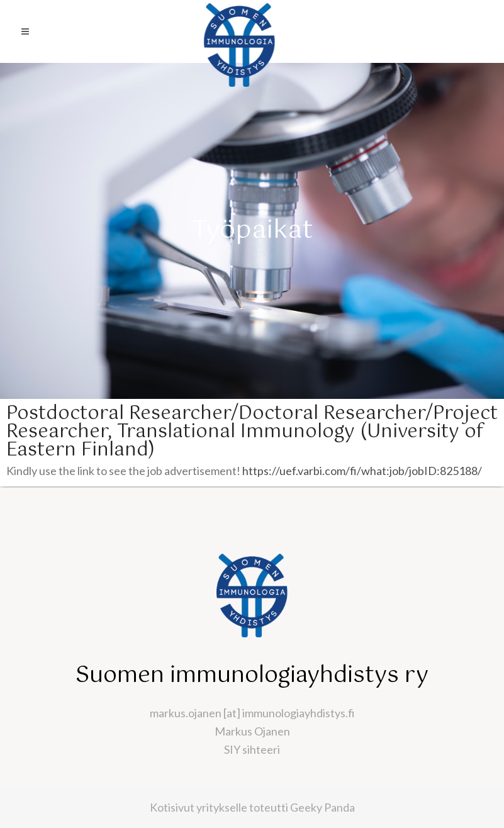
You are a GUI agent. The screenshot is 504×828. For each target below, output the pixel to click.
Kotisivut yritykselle (199, 807)
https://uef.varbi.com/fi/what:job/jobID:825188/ (362, 471)
